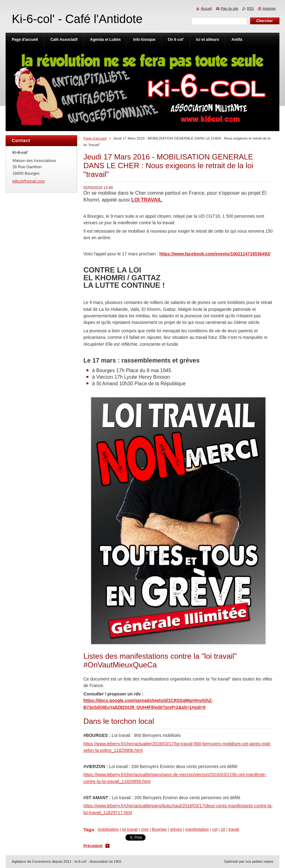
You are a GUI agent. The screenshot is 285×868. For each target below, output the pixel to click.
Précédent (93, 846)
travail (234, 829)
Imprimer (269, 8)
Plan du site (229, 8)
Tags (89, 830)
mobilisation (108, 829)
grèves (176, 829)
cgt (215, 829)
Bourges (159, 829)
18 (223, 829)
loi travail (130, 829)
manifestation (197, 829)
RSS (250, 8)
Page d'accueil (95, 138)
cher (145, 829)
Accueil (206, 8)
